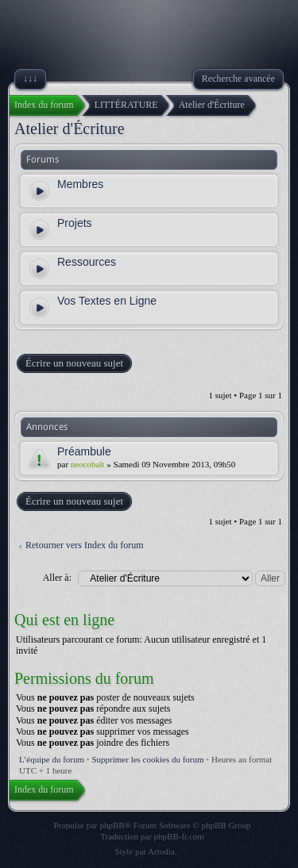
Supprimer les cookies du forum (147, 759)
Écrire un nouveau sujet (74, 363)
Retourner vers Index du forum (85, 545)
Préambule (84, 451)
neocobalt (88, 464)
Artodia (161, 851)
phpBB (112, 825)
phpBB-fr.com (179, 836)
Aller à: (57, 578)
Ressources (87, 262)
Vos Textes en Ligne (107, 301)
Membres (80, 184)
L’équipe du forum (52, 759)
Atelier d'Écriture (70, 129)
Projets (75, 223)
